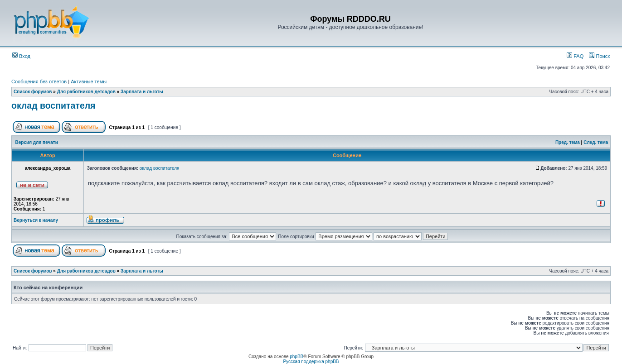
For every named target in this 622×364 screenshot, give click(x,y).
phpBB (296, 357)
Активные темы (89, 81)
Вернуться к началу (36, 220)
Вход (21, 56)
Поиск (599, 56)
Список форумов (33, 92)
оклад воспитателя (53, 105)
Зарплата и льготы (142, 92)
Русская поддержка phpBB (311, 362)
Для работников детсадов (86, 92)
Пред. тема (568, 142)
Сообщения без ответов (39, 81)
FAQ (575, 56)
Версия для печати (37, 142)
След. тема (596, 142)
